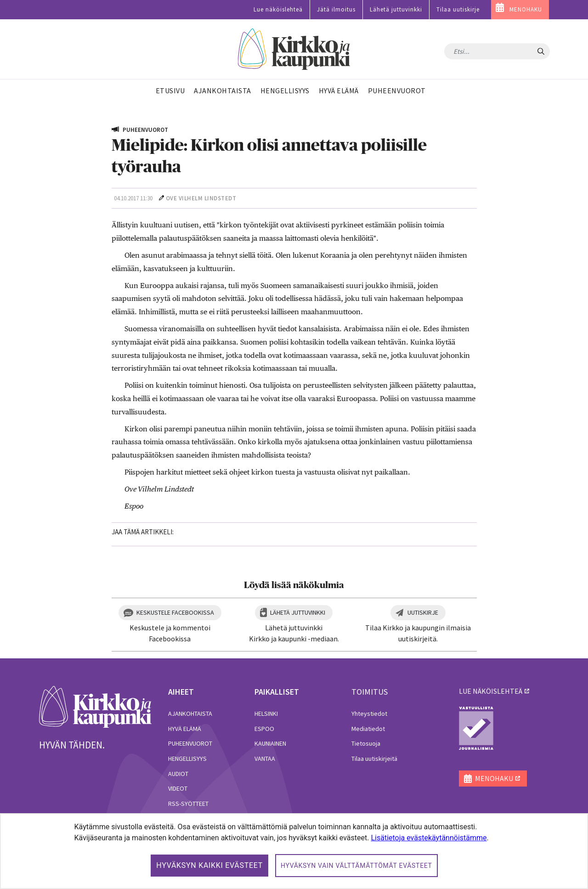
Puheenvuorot (190, 743)
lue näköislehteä (491, 691)
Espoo (264, 729)
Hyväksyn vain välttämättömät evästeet (356, 866)
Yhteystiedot (369, 713)
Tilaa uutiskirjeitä (374, 759)
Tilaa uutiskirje (458, 9)
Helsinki (266, 713)
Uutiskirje (423, 612)
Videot (178, 788)
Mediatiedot (368, 729)
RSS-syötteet (188, 804)
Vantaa (265, 759)
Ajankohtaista (190, 713)
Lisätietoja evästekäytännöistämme (429, 838)
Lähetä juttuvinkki (396, 9)
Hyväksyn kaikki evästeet (209, 865)
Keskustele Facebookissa (175, 612)
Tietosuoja (366, 743)
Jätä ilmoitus (336, 9)
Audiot (178, 774)
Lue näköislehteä (278, 9)
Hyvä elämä (185, 729)
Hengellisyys (187, 759)
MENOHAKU (526, 9)
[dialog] (294, 851)
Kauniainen (270, 743)
